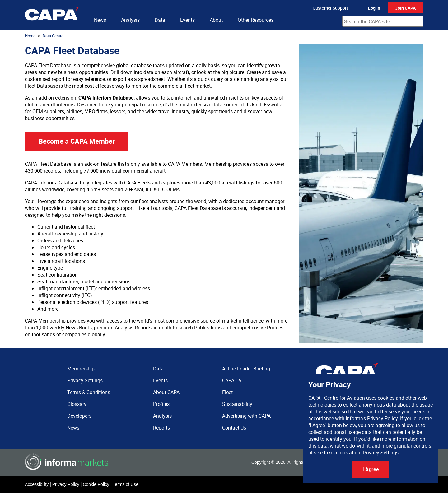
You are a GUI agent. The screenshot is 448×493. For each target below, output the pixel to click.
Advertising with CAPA (246, 416)
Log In (374, 8)
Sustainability (237, 404)
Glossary (77, 404)
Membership (81, 369)
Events (187, 20)
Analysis (130, 20)
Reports (161, 428)
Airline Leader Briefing (246, 369)
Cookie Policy (96, 484)
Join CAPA (405, 8)
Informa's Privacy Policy (372, 418)
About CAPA (166, 392)
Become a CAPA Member (77, 141)
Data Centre (53, 36)
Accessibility (37, 484)
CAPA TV (232, 380)
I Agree (371, 469)
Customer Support (330, 8)
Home (30, 36)
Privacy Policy (66, 484)
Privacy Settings (381, 453)
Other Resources (256, 20)
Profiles (161, 404)
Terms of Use (125, 484)
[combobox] (383, 21)
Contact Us (234, 428)
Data (160, 20)
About (216, 20)
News (100, 20)
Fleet (227, 392)
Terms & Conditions (89, 392)
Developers (79, 416)
